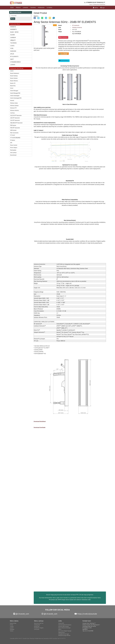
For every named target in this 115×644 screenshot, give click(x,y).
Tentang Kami (96, 4)
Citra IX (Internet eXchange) (64, 628)
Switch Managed (14, 91)
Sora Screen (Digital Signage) (65, 631)
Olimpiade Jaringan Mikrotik (64, 635)
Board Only (13, 86)
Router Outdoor (14, 78)
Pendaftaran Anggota (39, 628)
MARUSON (13, 51)
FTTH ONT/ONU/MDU (15, 138)
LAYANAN (25, 8)
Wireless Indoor (14, 103)
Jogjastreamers (62, 632)
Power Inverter (14, 145)
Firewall (12, 101)
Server (12, 88)
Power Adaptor (14, 148)
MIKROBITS (13, 29)
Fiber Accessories (14, 133)
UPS (11, 143)
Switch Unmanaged (15, 96)
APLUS (12, 54)
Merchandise (13, 150)
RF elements (76, 25)
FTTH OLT (13, 135)
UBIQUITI (13, 40)
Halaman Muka (13, 623)
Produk (11, 625)
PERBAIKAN (41, 8)
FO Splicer (13, 140)
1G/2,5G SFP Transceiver (16, 115)
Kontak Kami (102, 4)
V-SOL (12, 48)
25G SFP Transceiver (15, 120)
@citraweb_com (21, 614)
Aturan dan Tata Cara (39, 623)
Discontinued (13, 155)
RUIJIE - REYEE (14, 32)
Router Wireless (14, 81)
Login (102, 8)
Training (12, 626)
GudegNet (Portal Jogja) (64, 634)
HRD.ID (60, 629)
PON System (13, 125)
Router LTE (13, 83)
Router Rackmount (15, 73)
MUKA (12, 8)
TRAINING (33, 8)
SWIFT (12, 59)
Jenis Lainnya (13, 153)
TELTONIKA (13, 43)
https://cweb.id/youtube (86, 614)
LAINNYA (13, 65)
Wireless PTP (13, 108)
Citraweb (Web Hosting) (63, 626)
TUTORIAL (49, 8)
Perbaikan (12, 629)
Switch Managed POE (15, 93)
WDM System (13, 130)
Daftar (95, 8)
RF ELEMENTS (14, 56)
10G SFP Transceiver (15, 118)
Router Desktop (14, 76)
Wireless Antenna (14, 110)
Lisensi (12, 71)
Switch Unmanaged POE (16, 98)
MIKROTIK (13, 27)
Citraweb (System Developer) (65, 625)
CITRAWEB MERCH (15, 62)
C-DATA (12, 46)
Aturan (91, 4)
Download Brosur (64, 61)
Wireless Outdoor (14, 106)
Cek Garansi (37, 629)
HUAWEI (13, 35)
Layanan (12, 628)
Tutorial (12, 631)
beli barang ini (63, 37)
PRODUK (18, 8)
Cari (13, 19)
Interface (13, 113)
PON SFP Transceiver (15, 128)
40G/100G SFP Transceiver (16, 123)
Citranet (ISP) (61, 623)
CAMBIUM (13, 37)
